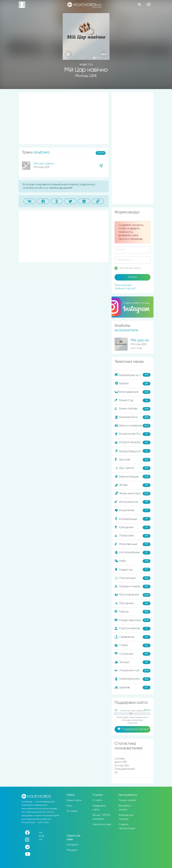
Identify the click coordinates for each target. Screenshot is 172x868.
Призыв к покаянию (133, 587)
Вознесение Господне (133, 434)
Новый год (133, 570)
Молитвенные (133, 544)
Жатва (133, 485)
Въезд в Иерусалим (133, 451)
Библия (133, 384)
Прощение (133, 603)
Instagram (73, 845)
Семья (133, 645)
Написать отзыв (102, 824)
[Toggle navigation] (149, 4)
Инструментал (133, 502)
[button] (104, 54)
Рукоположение (133, 629)
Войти (133, 277)
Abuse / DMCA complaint (101, 817)
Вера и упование (133, 426)
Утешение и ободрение (133, 671)
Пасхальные (133, 578)
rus (41, 832)
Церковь (133, 688)
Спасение (133, 654)
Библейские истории (133, 375)
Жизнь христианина (133, 494)
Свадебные (133, 637)
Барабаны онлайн (125, 808)
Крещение (133, 527)
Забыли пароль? (125, 288)
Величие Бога (133, 417)
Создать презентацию (127, 826)
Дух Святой (133, 468)
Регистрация (123, 285)
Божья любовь (133, 409)
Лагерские (133, 536)
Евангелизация (133, 477)
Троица (133, 662)
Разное (133, 612)
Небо (133, 561)
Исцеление (133, 510)
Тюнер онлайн (127, 800)
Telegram (72, 850)
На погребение (133, 553)
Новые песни (74, 800)
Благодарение (133, 392)
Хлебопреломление (133, 679)
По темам (72, 811)
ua (40, 839)
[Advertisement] (64, 118)
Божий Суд (133, 400)
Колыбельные (133, 519)
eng (41, 836)
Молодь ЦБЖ (86, 76)
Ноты (69, 806)
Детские (133, 460)
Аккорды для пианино (126, 817)
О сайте (97, 800)
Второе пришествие (133, 443)
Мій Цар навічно (44, 164)
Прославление (133, 595)
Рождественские (133, 620)
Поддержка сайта (99, 808)
